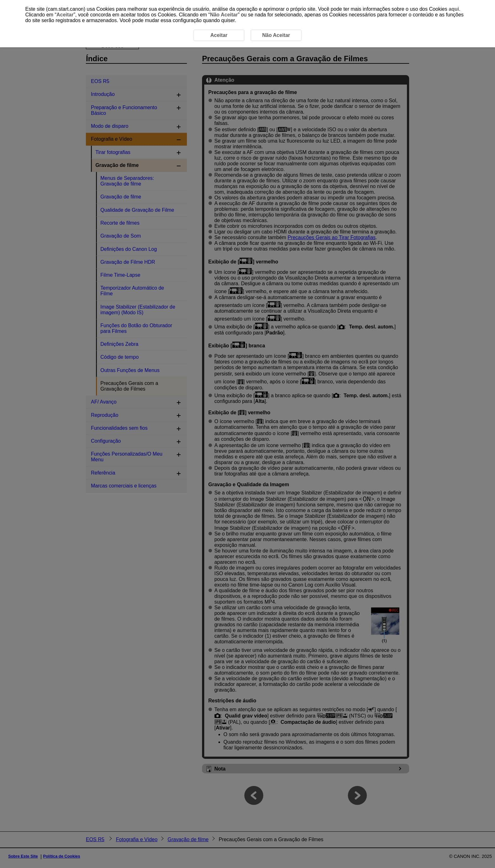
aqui (454, 9)
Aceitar (65, 15)
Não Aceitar (224, 15)
